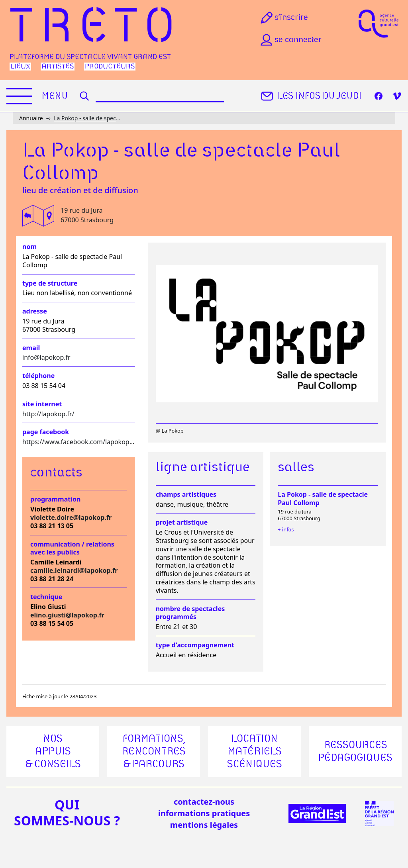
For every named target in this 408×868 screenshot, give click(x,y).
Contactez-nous (204, 802)
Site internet (42, 404)
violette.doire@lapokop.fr (71, 517)
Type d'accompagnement (195, 645)
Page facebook (46, 432)
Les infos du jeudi (310, 96)
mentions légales (204, 825)
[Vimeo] (397, 96)
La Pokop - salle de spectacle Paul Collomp (87, 118)
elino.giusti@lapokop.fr (67, 615)
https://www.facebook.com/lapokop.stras (84, 442)
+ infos (286, 529)
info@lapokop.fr (46, 357)
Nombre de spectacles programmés (190, 613)
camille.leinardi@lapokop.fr (74, 570)
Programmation (55, 499)
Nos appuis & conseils (53, 752)
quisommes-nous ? (67, 813)
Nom (29, 247)
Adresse (35, 311)
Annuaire (31, 118)
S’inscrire (283, 18)
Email (31, 348)
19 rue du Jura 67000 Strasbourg (87, 215)
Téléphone (38, 376)
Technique (46, 597)
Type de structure (50, 283)
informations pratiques (204, 813)
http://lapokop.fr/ (48, 414)
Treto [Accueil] (95, 28)
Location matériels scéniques (255, 752)
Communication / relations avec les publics (72, 549)
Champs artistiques (186, 495)
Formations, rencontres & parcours (154, 752)
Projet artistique (182, 522)
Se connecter (290, 40)
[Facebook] (379, 96)
